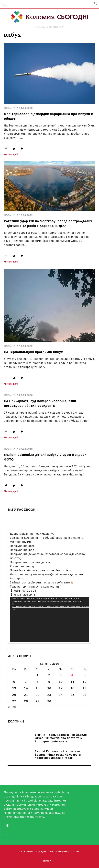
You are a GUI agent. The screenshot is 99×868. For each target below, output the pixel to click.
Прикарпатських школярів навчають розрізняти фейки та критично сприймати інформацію (47, 727)
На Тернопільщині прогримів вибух (33, 352)
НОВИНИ (10, 108)
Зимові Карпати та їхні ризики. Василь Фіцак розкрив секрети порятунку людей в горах (58, 755)
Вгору (49, 861)
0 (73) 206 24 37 (26, 595)
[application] (49, 619)
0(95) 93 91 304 (25, 591)
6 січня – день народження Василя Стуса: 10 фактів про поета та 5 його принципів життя (61, 738)
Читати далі (11, 155)
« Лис (12, 707)
